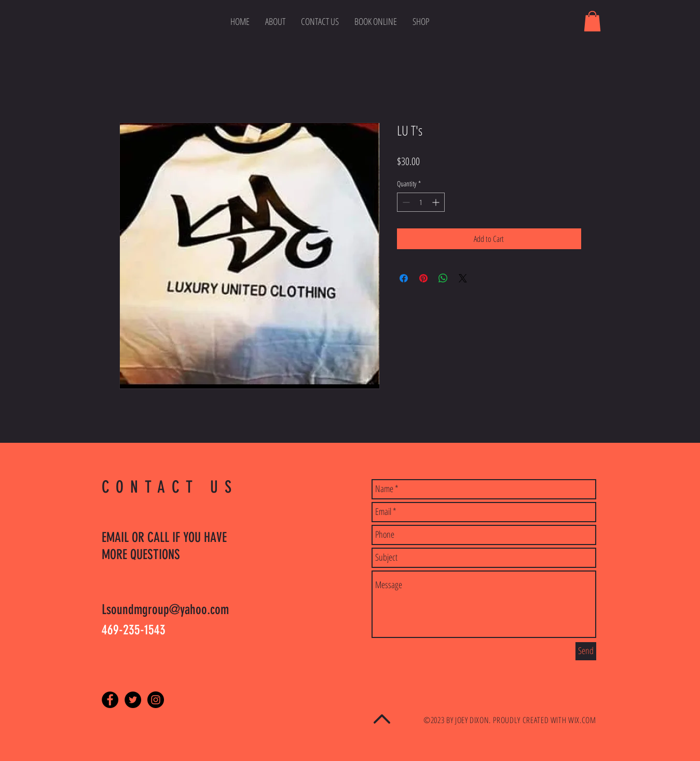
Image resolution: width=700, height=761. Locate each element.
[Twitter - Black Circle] (133, 700)
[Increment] (437, 202)
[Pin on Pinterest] (423, 278)
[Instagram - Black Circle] (156, 700)
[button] (592, 21)
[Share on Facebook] (404, 278)
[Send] (586, 651)
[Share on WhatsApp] (443, 278)
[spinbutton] (421, 202)
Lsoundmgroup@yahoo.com (165, 610)
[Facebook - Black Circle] (110, 700)
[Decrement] (405, 202)
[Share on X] (463, 278)
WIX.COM (582, 720)
